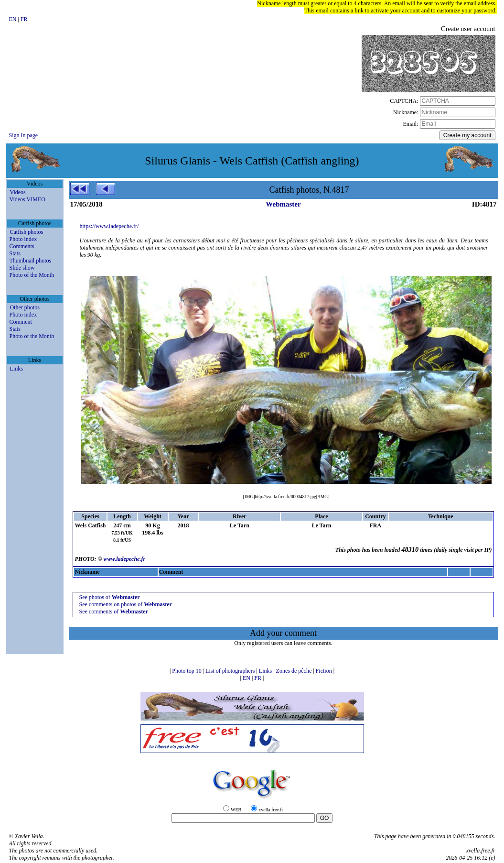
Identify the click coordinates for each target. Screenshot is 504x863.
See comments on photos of (125, 604)
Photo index (23, 239)
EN (14, 19)
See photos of (109, 597)
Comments (22, 246)
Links (16, 369)
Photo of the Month (32, 275)
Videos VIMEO (27, 199)
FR (24, 19)
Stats (15, 253)
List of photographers (231, 671)
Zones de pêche (295, 671)
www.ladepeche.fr (125, 559)
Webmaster (283, 204)
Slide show (22, 268)
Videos (18, 192)
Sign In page (24, 135)
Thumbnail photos (31, 261)
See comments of (113, 612)
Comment (21, 322)
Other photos (25, 307)
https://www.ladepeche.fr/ (109, 226)
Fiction (325, 671)
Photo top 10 (187, 671)
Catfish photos (27, 232)
